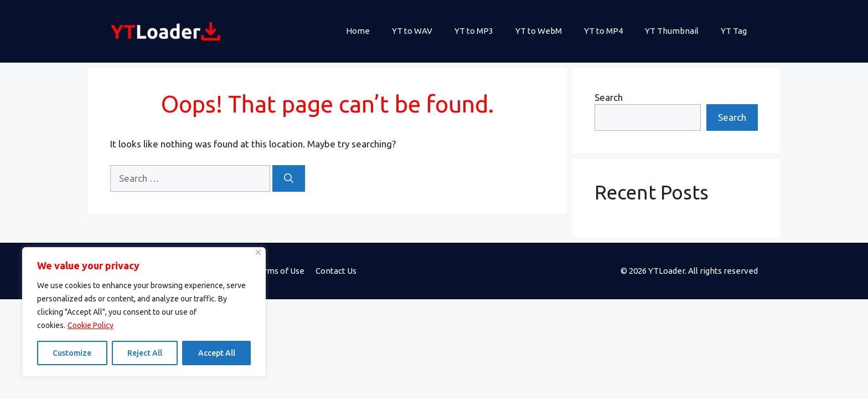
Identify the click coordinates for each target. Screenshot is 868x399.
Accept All (217, 353)
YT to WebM (539, 31)
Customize (72, 353)
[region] (144, 312)
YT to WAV (412, 31)
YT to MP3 (474, 31)
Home (358, 31)
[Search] (289, 178)
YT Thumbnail (672, 31)
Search (609, 97)
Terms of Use (279, 271)
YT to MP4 (603, 31)
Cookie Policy (91, 325)
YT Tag (734, 31)
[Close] (258, 252)
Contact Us (336, 271)
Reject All (145, 353)
